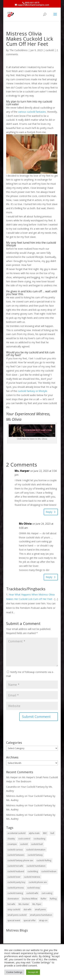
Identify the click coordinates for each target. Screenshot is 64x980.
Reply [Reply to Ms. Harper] (49, 512)
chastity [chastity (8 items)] (11, 839)
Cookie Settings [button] (14, 972)
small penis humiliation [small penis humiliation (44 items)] (41, 915)
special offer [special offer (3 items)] (30, 920)
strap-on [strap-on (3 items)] (43, 920)
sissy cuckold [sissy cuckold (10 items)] (14, 909)
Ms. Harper (22, 471)
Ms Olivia (25, 524)
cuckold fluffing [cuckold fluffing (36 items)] (44, 860)
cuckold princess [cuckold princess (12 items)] (16, 888)
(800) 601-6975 (32, 3)
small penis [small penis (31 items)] (40, 909)
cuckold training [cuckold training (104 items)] (15, 893)
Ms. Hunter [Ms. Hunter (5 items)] (24, 904)
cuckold (50, 50)
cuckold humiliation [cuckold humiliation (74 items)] (36, 866)
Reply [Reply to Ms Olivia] (49, 577)
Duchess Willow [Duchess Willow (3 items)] (30, 899)
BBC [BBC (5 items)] (45, 833)
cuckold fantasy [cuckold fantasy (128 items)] (35, 855)
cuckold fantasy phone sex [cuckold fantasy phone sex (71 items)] (20, 860)
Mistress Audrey (15, 796)
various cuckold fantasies (32, 112)
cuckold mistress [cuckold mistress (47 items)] (32, 877)
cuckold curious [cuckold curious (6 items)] (15, 850)
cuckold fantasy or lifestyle (32, 391)
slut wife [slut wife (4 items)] (27, 909)
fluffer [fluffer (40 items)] (44, 899)
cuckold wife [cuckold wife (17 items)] (32, 893)
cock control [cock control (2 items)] (24, 839)
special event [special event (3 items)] (14, 920)
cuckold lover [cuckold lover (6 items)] (14, 877)
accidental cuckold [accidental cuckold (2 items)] (16, 833)
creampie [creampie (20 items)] (12, 844)
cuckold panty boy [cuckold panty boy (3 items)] (16, 882)
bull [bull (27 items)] (52, 833)
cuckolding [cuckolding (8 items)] (33, 871)
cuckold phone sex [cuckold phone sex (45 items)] (38, 882)
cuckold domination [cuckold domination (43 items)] (36, 850)
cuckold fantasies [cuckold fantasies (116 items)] (16, 855)
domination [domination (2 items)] (13, 899)
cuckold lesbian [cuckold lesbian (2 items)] (49, 871)
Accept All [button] (33, 972)
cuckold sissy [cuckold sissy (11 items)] (33, 888)
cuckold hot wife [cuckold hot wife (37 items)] (15, 866)
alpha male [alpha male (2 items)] (34, 833)
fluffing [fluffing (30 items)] (53, 899)
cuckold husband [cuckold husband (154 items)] (16, 871)
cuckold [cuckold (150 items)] (24, 844)
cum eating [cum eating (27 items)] (47, 893)
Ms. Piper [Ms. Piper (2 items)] (37, 904)
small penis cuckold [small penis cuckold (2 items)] (17, 915)
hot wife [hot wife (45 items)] (11, 904)
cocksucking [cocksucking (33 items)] (39, 839)
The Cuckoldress (19, 50)
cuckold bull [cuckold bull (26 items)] (37, 844)
